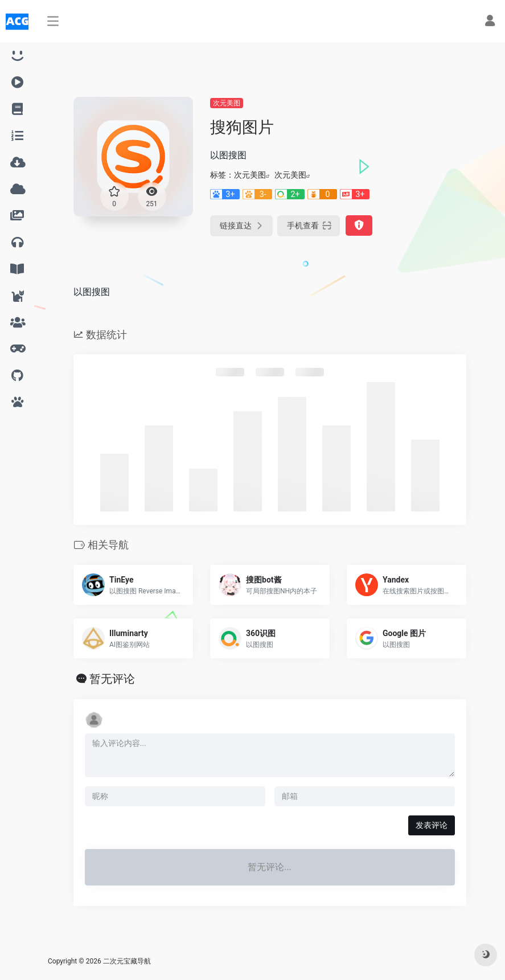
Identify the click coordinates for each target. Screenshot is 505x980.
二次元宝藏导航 (127, 961)
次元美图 (227, 103)
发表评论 (432, 825)
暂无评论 (112, 679)
